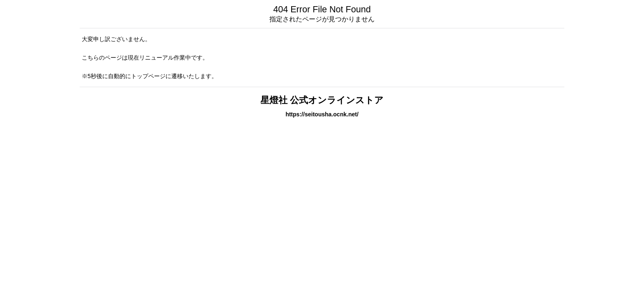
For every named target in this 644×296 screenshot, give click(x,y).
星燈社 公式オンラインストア (322, 100)
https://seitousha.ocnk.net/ (322, 114)
